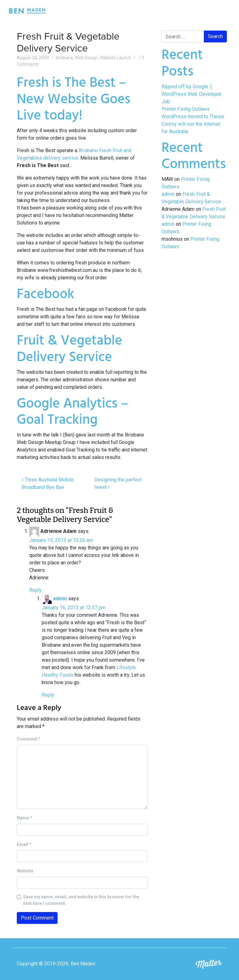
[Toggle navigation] (223, 11)
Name (24, 818)
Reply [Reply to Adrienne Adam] (35, 590)
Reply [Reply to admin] (48, 695)
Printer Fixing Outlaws (185, 109)
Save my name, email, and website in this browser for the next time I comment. (81, 900)
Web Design (87, 58)
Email (24, 844)
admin (60, 599)
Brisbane (64, 58)
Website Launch (115, 58)
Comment (29, 739)
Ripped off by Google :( (187, 87)
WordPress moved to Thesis (193, 116)
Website (25, 871)
